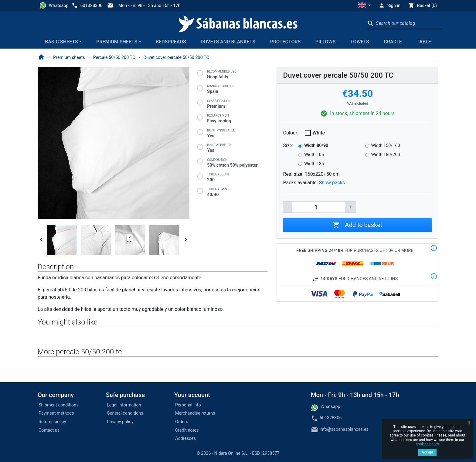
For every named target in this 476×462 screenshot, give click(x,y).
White (319, 133)
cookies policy (427, 444)
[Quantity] (319, 207)
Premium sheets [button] (117, 42)
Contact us (49, 430)
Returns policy (52, 422)
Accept (427, 452)
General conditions (125, 413)
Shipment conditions (59, 405)
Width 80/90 (316, 146)
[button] (364, 6)
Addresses (185, 438)
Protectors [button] (286, 42)
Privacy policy (120, 422)
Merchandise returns (195, 413)
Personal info (188, 405)
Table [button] (424, 42)
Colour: (291, 133)
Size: (288, 146)
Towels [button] (360, 42)
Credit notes (187, 430)
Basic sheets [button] (61, 42)
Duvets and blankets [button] (228, 42)
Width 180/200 (386, 155)
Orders (182, 422)
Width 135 (314, 164)
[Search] (404, 23)
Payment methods (56, 413)
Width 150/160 (386, 146)
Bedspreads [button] (171, 42)
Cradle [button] (393, 42)
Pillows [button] (326, 42)
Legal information (124, 405)
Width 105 (314, 155)
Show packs (332, 183)
